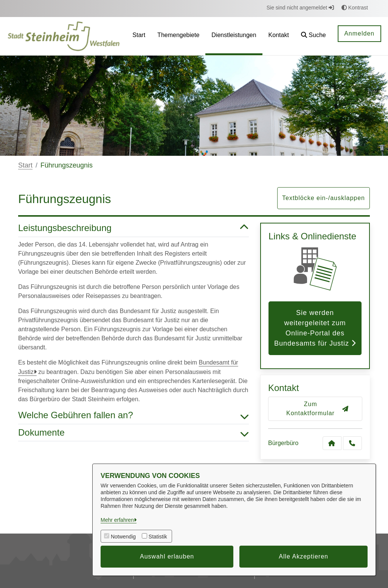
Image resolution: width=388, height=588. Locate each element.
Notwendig (123, 537)
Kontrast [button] (355, 8)
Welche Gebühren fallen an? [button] (133, 415)
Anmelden (359, 33)
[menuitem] (139, 36)
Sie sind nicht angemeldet (300, 8)
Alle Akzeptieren (303, 556)
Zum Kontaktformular (317, 409)
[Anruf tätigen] (352, 443)
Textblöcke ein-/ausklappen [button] (324, 198)
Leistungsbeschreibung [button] (133, 228)
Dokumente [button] (133, 433)
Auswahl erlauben (167, 556)
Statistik (158, 537)
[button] (314, 36)
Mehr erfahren (117, 520)
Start (25, 165)
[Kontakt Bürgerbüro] (332, 443)
